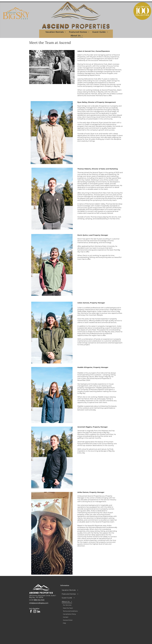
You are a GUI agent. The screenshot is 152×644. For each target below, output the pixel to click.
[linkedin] (39, 612)
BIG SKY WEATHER (107, 591)
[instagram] (35, 612)
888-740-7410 (39, 600)
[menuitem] (56, 32)
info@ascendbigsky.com (39, 603)
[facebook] (31, 612)
